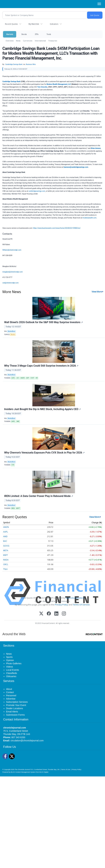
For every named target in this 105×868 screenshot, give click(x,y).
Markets (10, 34)
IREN (13, 508)
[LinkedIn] (56, 614)
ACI (18, 378)
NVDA (6, 560)
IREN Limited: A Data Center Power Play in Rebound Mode (39, 496)
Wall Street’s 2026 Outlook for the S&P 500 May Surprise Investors (44, 322)
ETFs (37, 34)
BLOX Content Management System (23, 772)
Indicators (54, 24)
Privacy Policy (61, 605)
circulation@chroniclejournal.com (27, 741)
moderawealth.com (90, 218)
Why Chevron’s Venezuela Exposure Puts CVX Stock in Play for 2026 (44, 453)
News (18, 41)
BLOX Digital (44, 772)
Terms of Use (66, 769)
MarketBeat (11, 331)
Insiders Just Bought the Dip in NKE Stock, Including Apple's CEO (42, 409)
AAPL (13, 378)
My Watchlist (34, 24)
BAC (5, 541)
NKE (18, 421)
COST (32, 378)
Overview (10, 41)
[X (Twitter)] (41, 614)
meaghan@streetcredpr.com (13, 272)
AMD (5, 536)
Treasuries (53, 41)
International (40, 41)
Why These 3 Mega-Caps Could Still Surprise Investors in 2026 (41, 366)
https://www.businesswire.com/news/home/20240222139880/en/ (57, 228)
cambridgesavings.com (37, 191)
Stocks (24, 34)
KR (37, 378)
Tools (49, 34)
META (6, 550)
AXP (27, 378)
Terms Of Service (81, 605)
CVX (13, 465)
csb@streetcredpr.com (10, 283)
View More (97, 292)
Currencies (28, 41)
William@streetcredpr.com (12, 250)
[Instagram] (64, 614)
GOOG (6, 546)
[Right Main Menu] (99, 4)
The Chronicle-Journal (22, 769)
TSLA (5, 569)
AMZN (23, 378)
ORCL (6, 564)
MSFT (18, 508)
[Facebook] (49, 614)
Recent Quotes (11, 24)
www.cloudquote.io (75, 598)
